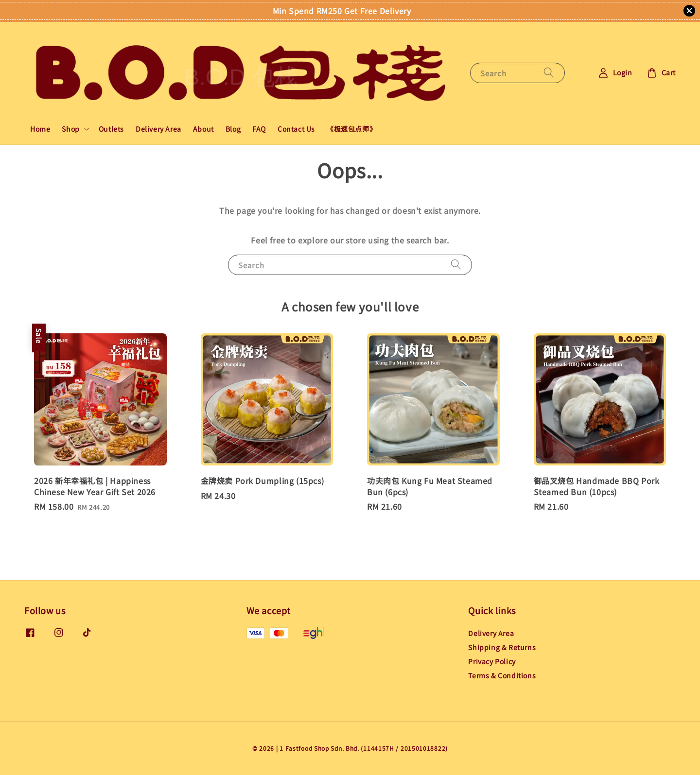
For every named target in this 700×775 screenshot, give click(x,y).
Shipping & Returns (502, 647)
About (203, 129)
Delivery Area (158, 129)
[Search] (549, 73)
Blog (233, 129)
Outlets (111, 129)
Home (40, 129)
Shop (70, 129)
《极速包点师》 (351, 129)
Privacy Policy (492, 661)
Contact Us (296, 129)
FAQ (259, 129)
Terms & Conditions (502, 675)
